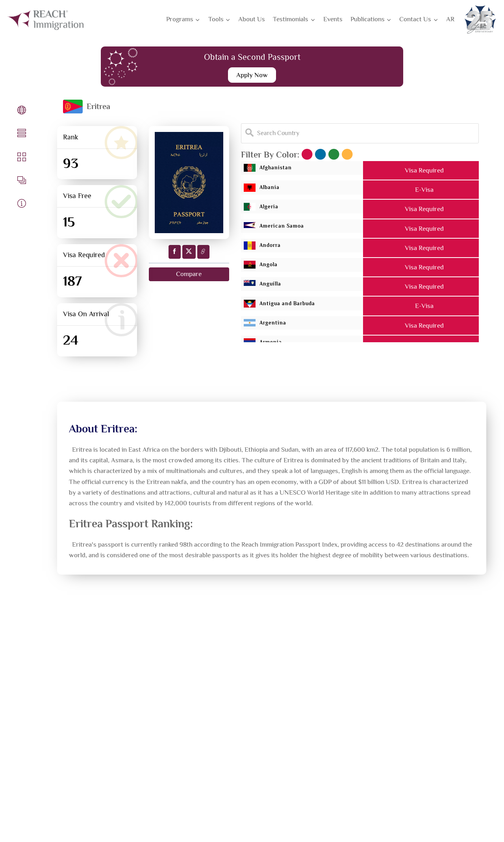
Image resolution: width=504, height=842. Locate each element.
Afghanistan (276, 170)
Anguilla (269, 287)
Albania (267, 190)
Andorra (269, 248)
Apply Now (252, 75)
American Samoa (284, 229)
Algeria (267, 209)
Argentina (272, 326)
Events (333, 19)
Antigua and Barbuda (292, 307)
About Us (252, 19)
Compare (189, 274)
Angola (266, 268)
